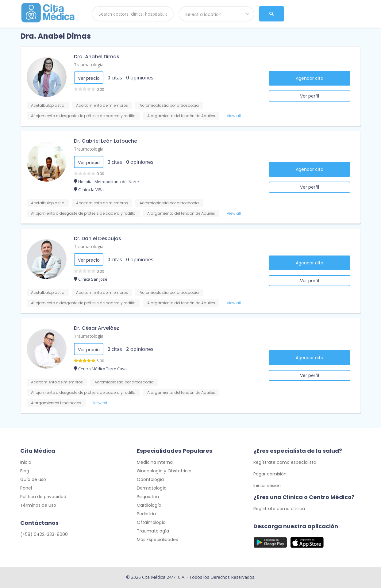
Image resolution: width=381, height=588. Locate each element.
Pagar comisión (270, 474)
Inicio (26, 463)
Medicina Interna (155, 463)
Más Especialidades (157, 540)
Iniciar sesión (267, 486)
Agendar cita (310, 78)
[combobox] (217, 14)
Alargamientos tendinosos (56, 403)
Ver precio (89, 78)
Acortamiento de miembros (102, 105)
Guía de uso (33, 480)
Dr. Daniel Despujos (98, 238)
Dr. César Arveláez (96, 328)
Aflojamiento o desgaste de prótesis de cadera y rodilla (83, 116)
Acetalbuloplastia (48, 105)
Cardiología (149, 505)
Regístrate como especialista (285, 463)
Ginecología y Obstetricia (164, 471)
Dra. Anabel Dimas (97, 57)
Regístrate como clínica (279, 509)
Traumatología (89, 65)
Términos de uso (38, 505)
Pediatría (146, 514)
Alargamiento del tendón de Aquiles (181, 116)
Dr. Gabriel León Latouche (106, 141)
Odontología (150, 480)
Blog (25, 471)
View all (234, 116)
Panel (26, 488)
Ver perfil (310, 96)
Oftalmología (151, 523)
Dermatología (152, 488)
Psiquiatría (148, 497)
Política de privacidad (43, 497)
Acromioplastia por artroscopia (169, 105)
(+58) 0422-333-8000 (44, 535)
